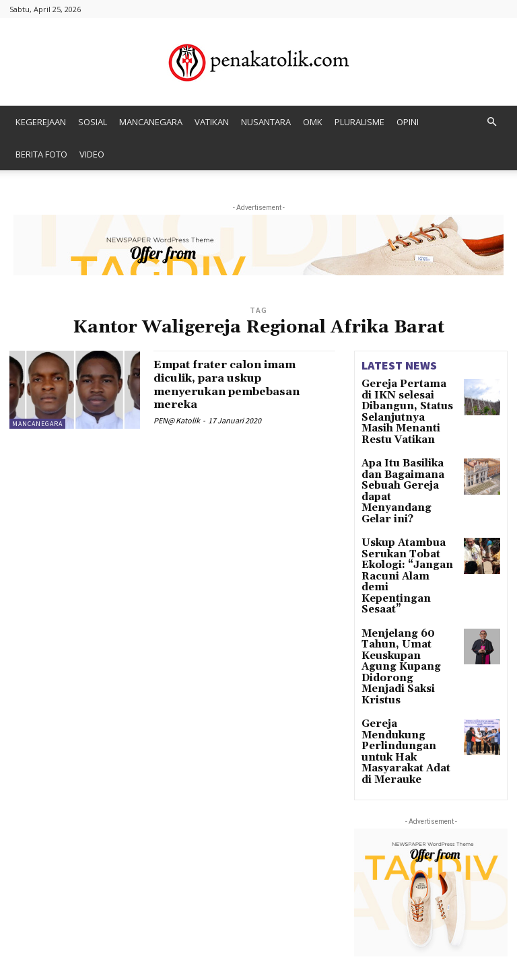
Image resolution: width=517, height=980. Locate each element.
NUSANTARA (266, 122)
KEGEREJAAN (41, 122)
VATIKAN (212, 122)
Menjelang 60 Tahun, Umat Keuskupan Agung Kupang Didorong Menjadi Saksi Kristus (408, 578)
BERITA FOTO (41, 154)
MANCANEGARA (151, 122)
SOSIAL (93, 122)
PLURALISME (359, 122)
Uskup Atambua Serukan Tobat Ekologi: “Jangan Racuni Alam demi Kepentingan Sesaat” (407, 520)
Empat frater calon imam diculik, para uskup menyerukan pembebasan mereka (237, 384)
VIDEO (92, 154)
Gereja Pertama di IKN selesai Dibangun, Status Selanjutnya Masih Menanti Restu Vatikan (409, 403)
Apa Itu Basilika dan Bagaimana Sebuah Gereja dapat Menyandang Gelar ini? (405, 461)
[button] (491, 122)
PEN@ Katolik (177, 420)
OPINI (408, 122)
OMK (313, 122)
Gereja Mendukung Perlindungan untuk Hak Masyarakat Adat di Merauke (409, 632)
